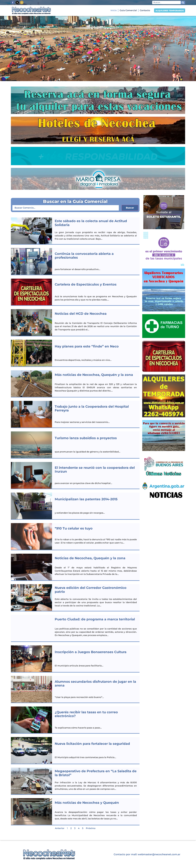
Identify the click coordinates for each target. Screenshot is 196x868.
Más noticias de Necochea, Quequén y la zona (94, 375)
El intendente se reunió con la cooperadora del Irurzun (95, 470)
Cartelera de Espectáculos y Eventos (86, 284)
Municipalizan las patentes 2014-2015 (86, 499)
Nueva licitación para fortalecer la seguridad (92, 744)
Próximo (91, 828)
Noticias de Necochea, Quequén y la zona (90, 558)
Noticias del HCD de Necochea (81, 314)
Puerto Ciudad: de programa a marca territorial (95, 619)
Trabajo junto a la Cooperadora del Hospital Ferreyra (92, 408)
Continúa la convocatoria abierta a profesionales (84, 256)
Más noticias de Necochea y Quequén (87, 803)
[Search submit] (183, 3)
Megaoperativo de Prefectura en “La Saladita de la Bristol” (96, 773)
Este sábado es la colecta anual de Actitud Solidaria (91, 223)
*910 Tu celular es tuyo (74, 528)
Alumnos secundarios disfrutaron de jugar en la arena (95, 684)
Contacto (145, 10)
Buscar (130, 208)
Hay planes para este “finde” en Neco (87, 346)
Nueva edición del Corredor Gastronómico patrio (91, 590)
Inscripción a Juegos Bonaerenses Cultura (91, 652)
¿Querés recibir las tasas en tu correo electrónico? (86, 714)
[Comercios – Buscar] (66, 208)
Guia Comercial (128, 10)
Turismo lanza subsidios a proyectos (86, 438)
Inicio (114, 10)
